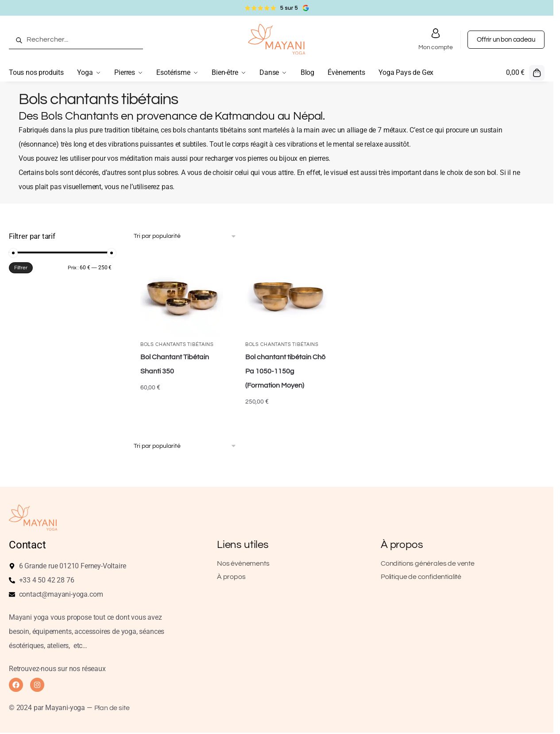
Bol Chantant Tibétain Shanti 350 (175, 364)
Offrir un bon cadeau (506, 40)
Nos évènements (243, 563)
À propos (231, 577)
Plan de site (112, 708)
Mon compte (435, 39)
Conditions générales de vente (428, 563)
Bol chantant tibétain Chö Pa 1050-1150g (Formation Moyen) (285, 371)
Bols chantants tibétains (177, 344)
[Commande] (185, 236)
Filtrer (21, 268)
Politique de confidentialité (421, 577)
